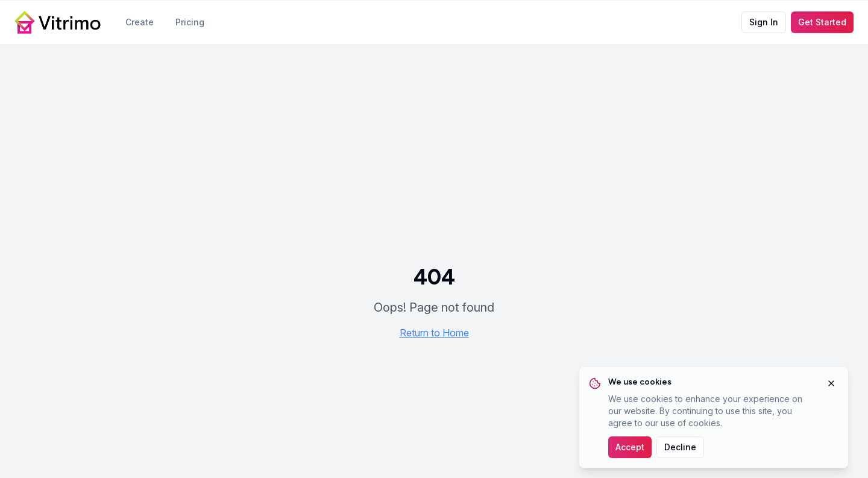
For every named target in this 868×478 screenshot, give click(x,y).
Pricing (190, 22)
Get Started (822, 22)
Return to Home (434, 333)
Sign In (764, 22)
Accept (630, 447)
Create (140, 22)
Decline (680, 447)
